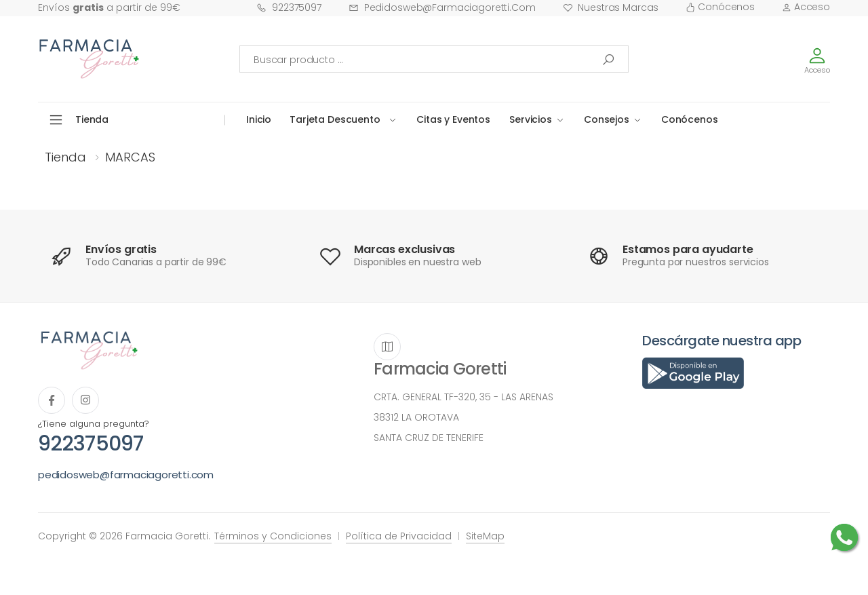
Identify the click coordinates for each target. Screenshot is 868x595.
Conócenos (720, 7)
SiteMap (485, 536)
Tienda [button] (92, 119)
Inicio (259, 119)
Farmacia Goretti (440, 369)
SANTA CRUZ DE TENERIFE (429, 438)
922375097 (289, 7)
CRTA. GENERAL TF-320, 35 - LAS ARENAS (463, 397)
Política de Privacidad (399, 536)
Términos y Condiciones (273, 536)
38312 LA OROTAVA (416, 417)
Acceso (806, 7)
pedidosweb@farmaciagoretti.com (442, 7)
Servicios (531, 119)
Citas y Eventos (453, 119)
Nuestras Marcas (611, 7)
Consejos (607, 119)
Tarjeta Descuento (335, 119)
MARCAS (130, 157)
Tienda (65, 157)
